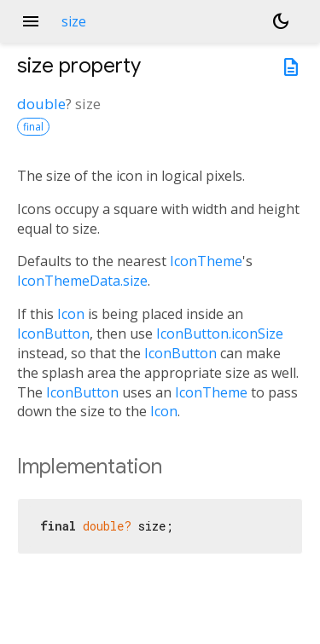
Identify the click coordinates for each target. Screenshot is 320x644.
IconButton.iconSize (220, 334)
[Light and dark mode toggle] (281, 21)
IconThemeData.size (82, 281)
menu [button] (31, 21)
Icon (71, 314)
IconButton (53, 334)
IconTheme (206, 261)
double (41, 104)
